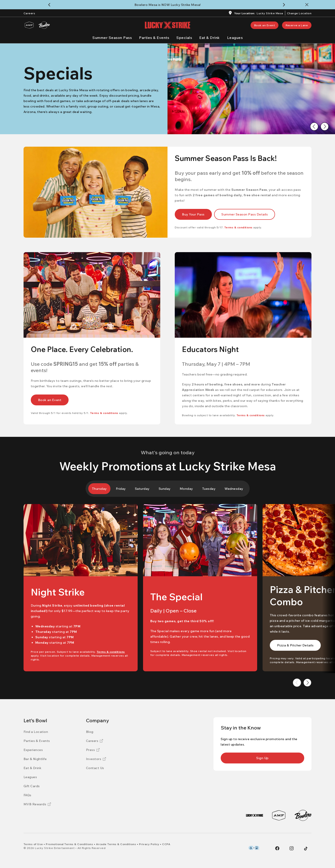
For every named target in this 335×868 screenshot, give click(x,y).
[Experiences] (33, 750)
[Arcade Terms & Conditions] (116, 844)
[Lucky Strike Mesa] (270, 14)
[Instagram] (292, 848)
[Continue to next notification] (285, 5)
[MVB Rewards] (37, 804)
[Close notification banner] (308, 5)
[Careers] (29, 13)
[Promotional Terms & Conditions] (69, 844)
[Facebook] (277, 848)
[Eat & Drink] (209, 38)
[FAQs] (28, 795)
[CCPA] (166, 844)
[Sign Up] (262, 758)
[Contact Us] (95, 768)
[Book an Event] (265, 25)
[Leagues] (235, 38)
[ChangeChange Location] (299, 13)
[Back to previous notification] (50, 5)
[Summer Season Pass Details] (245, 214)
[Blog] (90, 732)
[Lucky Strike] (255, 815)
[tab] (99, 489)
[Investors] (96, 759)
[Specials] (184, 38)
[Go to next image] (325, 127)
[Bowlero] (44, 25)
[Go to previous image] (314, 127)
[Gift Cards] (32, 786)
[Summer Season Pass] (112, 38)
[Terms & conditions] (238, 227)
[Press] (93, 750)
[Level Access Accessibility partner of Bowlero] (254, 848)
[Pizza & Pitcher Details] (295, 645)
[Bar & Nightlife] (35, 759)
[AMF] (29, 25)
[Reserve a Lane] (297, 25)
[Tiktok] (306, 849)
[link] (265, 25)
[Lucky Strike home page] (167, 25)
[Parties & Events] (154, 38)
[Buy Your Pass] (193, 214)
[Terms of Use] (33, 844)
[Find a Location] (36, 732)
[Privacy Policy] (149, 844)
